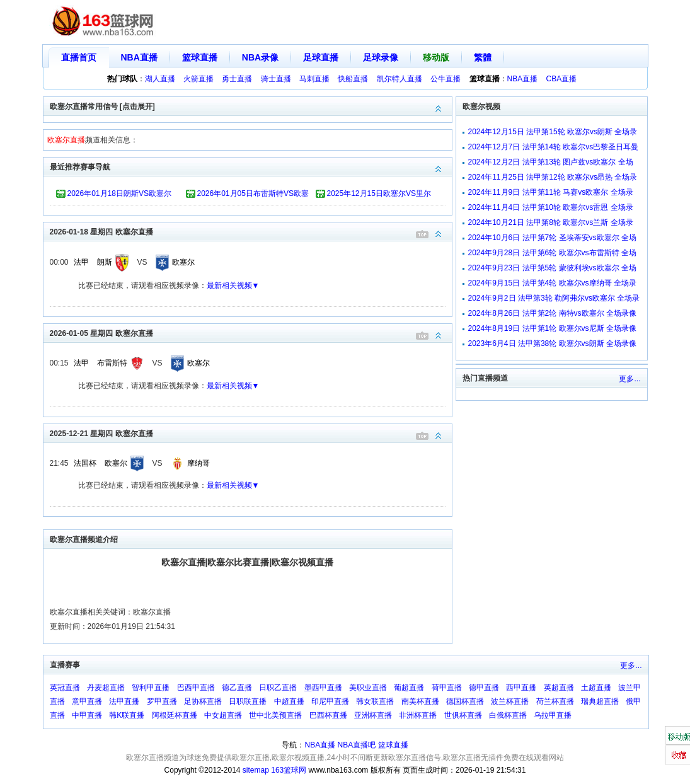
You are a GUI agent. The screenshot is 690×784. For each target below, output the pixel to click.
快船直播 (353, 79)
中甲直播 (87, 715)
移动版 (436, 57)
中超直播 (289, 701)
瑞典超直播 (600, 701)
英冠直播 (65, 688)
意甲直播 (87, 701)
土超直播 (596, 688)
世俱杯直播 (463, 715)
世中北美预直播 (275, 715)
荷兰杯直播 (555, 701)
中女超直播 (223, 715)
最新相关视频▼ (233, 285)
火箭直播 (198, 79)
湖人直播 (160, 79)
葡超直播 (409, 688)
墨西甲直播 (323, 688)
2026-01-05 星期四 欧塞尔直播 (251, 332)
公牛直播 (446, 79)
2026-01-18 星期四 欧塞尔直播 (251, 231)
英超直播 (559, 688)
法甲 (81, 262)
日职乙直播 (278, 688)
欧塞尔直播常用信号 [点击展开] (251, 106)
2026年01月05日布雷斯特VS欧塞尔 (253, 195)
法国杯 (85, 463)
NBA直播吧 (357, 745)
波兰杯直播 (510, 701)
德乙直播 (237, 688)
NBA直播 (139, 57)
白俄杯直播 (508, 715)
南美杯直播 (420, 701)
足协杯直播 (203, 701)
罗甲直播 (162, 701)
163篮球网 (289, 770)
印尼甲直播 (330, 701)
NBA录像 (260, 57)
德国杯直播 (465, 701)
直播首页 (79, 57)
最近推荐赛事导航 (251, 166)
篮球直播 (200, 57)
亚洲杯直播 (373, 715)
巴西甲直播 (196, 688)
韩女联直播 (375, 701)
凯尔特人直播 (400, 79)
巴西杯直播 (328, 715)
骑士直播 (276, 79)
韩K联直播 (127, 715)
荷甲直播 (447, 688)
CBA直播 (562, 79)
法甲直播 (124, 701)
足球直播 (321, 57)
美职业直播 (368, 688)
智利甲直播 (151, 688)
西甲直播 (521, 688)
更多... (630, 379)
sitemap (256, 770)
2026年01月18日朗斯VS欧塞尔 (119, 193)
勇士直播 (237, 79)
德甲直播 (484, 688)
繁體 (483, 57)
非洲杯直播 (418, 715)
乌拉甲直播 (553, 715)
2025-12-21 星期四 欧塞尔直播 (251, 433)
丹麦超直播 (106, 688)
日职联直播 (248, 701)
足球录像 (381, 57)
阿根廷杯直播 (175, 715)
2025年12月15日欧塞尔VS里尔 (379, 193)
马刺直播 (314, 79)
